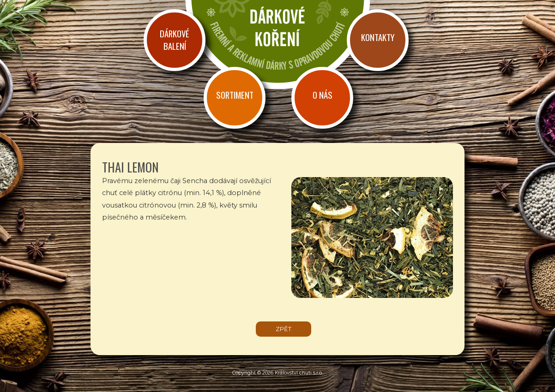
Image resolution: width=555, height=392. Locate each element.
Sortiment (235, 95)
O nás (323, 95)
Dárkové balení (175, 40)
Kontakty (378, 37)
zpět (284, 329)
